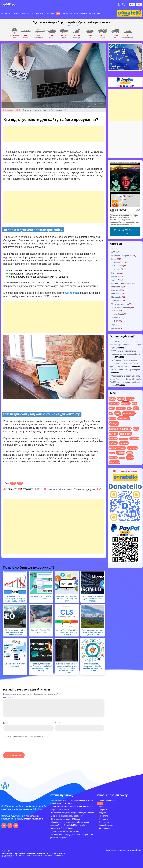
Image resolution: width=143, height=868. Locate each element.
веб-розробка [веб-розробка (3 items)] (124, 439)
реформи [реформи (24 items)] (121, 453)
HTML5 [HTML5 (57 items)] (130, 399)
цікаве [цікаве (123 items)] (130, 457)
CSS (116, 311)
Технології (116, 301)
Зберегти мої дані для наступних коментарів (25, 736)
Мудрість (50, 13)
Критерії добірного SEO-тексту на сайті (41, 631)
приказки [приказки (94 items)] (133, 448)
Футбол (117, 269)
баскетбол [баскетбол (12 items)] (113, 439)
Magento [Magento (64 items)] (126, 403)
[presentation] (21, 746)
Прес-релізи (67, 13)
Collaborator (72, 293)
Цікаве (114, 328)
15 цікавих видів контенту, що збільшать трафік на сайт (67, 599)
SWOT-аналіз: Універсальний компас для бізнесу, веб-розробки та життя (125, 354)
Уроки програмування (22, 13)
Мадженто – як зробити (121, 283)
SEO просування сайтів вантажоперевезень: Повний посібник (15, 632)
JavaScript (119, 314)
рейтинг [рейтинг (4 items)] (112, 453)
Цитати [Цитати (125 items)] (113, 434)
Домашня (8, 110)
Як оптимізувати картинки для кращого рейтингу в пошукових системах (93, 632)
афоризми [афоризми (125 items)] (126, 434)
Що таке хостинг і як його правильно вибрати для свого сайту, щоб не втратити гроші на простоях (67, 668)
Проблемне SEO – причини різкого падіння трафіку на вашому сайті (15, 599)
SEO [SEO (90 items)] (136, 408)
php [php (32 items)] (129, 408)
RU (132, 4)
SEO (58, 13)
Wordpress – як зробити (121, 256)
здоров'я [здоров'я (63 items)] (124, 443)
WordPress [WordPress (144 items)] (129, 413)
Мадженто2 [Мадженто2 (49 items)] (124, 418)
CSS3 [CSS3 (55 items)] (112, 399)
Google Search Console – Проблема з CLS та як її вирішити (67, 632)
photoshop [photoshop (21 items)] (121, 408)
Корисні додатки (80, 13)
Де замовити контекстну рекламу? (15, 665)
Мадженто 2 (116, 287)
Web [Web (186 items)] (118, 413)
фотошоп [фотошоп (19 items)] (113, 458)
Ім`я (5, 723)
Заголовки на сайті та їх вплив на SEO (41, 598)
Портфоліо (116, 294)
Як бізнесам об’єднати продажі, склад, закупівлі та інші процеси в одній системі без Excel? (124, 363)
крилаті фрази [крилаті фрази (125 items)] (117, 448)
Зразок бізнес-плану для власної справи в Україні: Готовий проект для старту (125, 345)
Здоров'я (115, 280)
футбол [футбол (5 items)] (122, 458)
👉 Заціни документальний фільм (125, 232)
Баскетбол (119, 262)
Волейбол (118, 266)
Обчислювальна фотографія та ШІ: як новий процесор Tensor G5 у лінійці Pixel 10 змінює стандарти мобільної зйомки (69, 825)
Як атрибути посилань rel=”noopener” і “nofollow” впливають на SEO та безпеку (41, 667)
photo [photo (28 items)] (112, 408)
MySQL (117, 318)
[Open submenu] (9, 13)
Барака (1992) (118, 210)
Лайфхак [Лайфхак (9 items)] (112, 418)
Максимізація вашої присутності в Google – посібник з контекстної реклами (93, 667)
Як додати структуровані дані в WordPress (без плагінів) (93, 599)
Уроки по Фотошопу (120, 304)
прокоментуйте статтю (59, 489)
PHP (116, 321)
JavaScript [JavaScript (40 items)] (114, 403)
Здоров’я (103, 809)
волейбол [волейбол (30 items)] (134, 438)
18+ (113, 249)
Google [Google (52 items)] (121, 399)
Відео (39, 13)
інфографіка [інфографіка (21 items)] (114, 462)
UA (139, 4)
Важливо (115, 273)
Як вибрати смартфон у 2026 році (126, 370)
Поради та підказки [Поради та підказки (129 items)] (120, 429)
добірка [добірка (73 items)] (113, 443)
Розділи (4, 13)
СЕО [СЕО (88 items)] (136, 429)
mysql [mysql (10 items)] (134, 404)
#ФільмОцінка (94, 13)
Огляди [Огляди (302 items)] (114, 423)
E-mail (58, 723)
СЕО (20, 483)
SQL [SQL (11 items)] (111, 414)
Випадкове (116, 276)
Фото (113, 325)
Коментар (8, 698)
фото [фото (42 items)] (130, 453)
